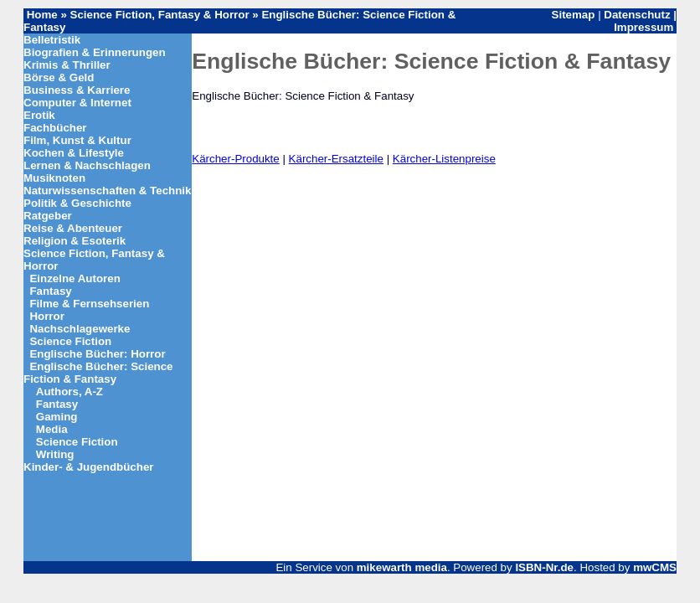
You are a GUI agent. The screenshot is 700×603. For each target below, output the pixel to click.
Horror (46, 316)
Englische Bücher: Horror (97, 354)
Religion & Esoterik (75, 241)
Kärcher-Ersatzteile (336, 159)
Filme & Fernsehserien (89, 304)
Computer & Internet (77, 103)
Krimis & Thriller (67, 65)
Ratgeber (48, 216)
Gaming (57, 417)
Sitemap (574, 15)
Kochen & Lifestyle (74, 153)
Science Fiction (70, 341)
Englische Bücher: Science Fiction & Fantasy (98, 373)
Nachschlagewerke (80, 329)
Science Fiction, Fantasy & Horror (162, 15)
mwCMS (655, 567)
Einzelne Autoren (75, 278)
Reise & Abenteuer (73, 228)
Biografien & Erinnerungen (95, 52)
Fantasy (50, 291)
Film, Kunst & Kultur (77, 140)
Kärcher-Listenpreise (444, 159)
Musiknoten (54, 178)
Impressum (643, 27)
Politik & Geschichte (77, 203)
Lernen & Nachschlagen (87, 165)
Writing (55, 454)
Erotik (39, 115)
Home (42, 15)
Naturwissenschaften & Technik (107, 191)
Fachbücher (55, 128)
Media (52, 429)
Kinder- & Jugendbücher (89, 467)
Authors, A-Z (69, 392)
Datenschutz (637, 15)
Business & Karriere (77, 90)
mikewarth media (402, 567)
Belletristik (52, 40)
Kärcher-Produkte (235, 159)
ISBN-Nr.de (544, 567)
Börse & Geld (59, 77)
